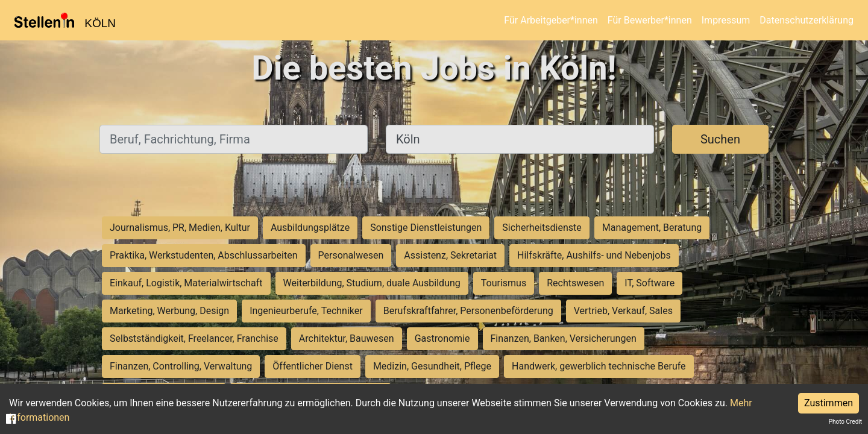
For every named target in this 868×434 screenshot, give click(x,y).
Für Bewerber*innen (650, 20)
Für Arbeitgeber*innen (551, 20)
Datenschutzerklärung (807, 20)
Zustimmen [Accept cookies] (829, 403)
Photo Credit (845, 422)
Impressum (726, 20)
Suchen (720, 139)
